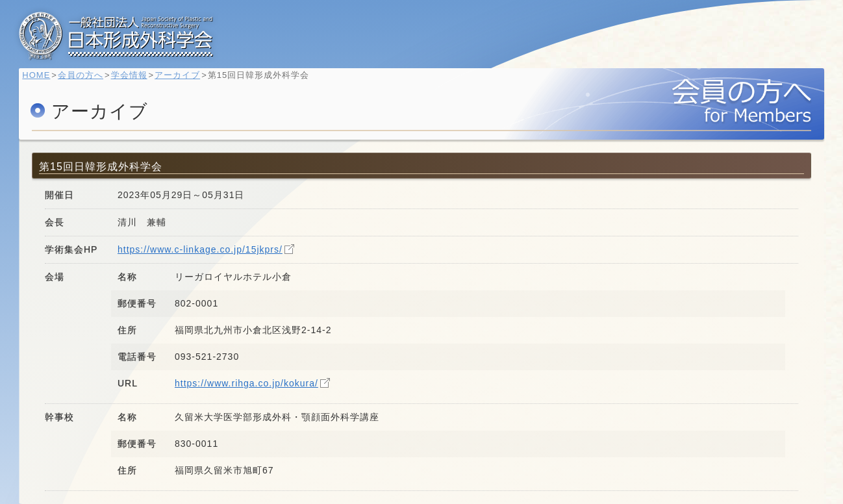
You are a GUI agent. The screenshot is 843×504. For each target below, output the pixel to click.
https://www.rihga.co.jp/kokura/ (246, 383)
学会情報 (135, 82)
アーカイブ (184, 82)
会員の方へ (87, 82)
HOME (43, 82)
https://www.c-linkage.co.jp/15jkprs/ (200, 249)
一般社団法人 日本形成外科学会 (116, 36)
